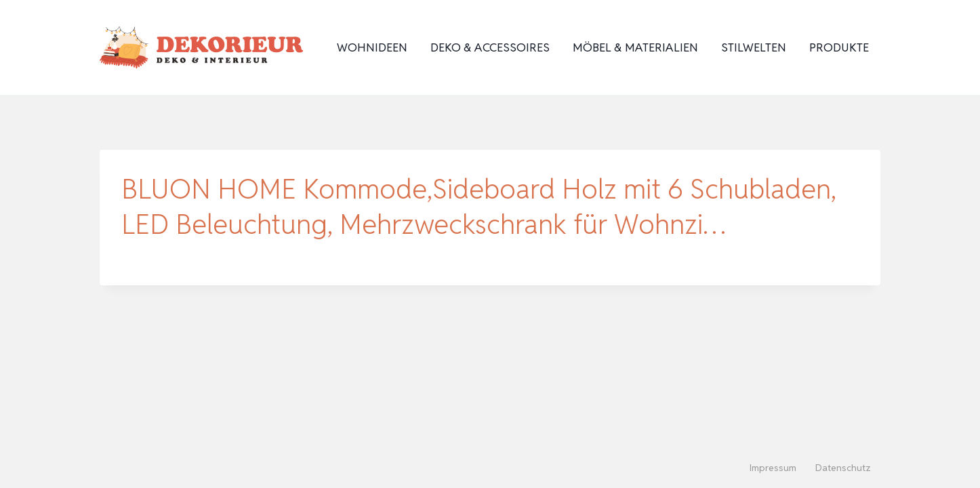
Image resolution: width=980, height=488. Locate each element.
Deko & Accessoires (490, 47)
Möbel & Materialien (635, 47)
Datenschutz (843, 468)
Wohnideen (372, 47)
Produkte (839, 47)
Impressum (773, 468)
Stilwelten (754, 47)
